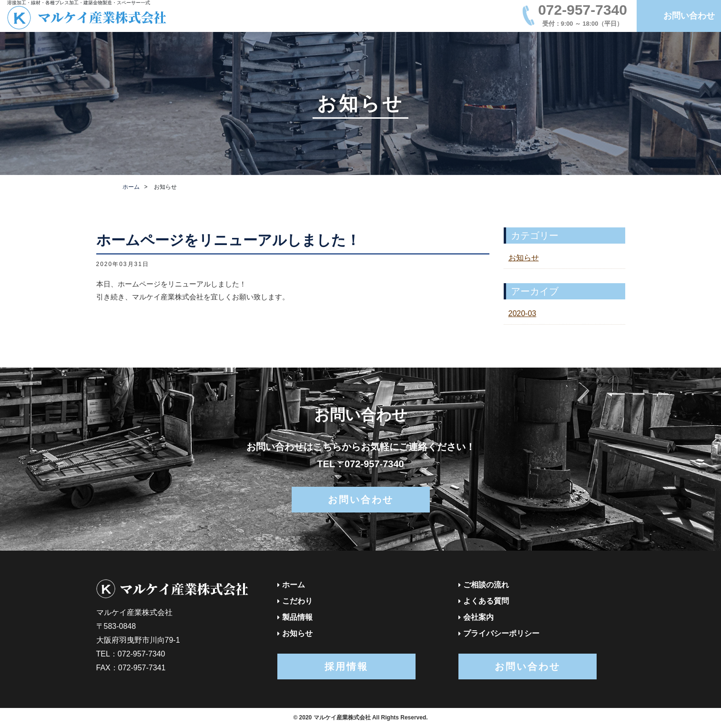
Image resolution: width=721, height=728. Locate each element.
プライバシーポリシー (501, 633)
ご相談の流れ (486, 585)
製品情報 (297, 617)
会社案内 (478, 617)
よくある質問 (486, 601)
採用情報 (346, 666)
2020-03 (523, 313)
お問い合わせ (689, 16)
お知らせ (524, 258)
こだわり (297, 601)
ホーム (131, 187)
